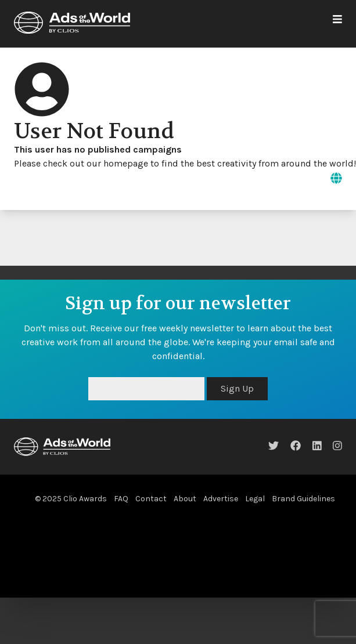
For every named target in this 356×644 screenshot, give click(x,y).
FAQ (121, 499)
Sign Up (237, 388)
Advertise (221, 499)
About (185, 499)
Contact (151, 499)
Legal (255, 499)
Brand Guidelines (303, 499)
